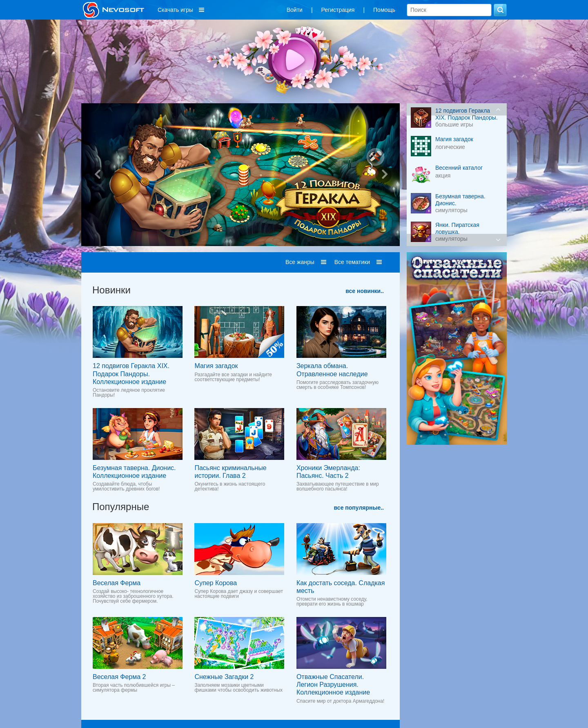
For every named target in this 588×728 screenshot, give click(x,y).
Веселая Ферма (117, 583)
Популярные (121, 507)
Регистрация (338, 10)
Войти (295, 10)
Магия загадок (216, 366)
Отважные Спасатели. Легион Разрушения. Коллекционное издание (333, 685)
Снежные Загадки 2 (224, 677)
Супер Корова (216, 583)
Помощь (384, 10)
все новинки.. (365, 291)
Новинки (111, 290)
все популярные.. (359, 508)
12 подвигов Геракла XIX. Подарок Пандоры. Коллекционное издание (131, 374)
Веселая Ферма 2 (119, 677)
